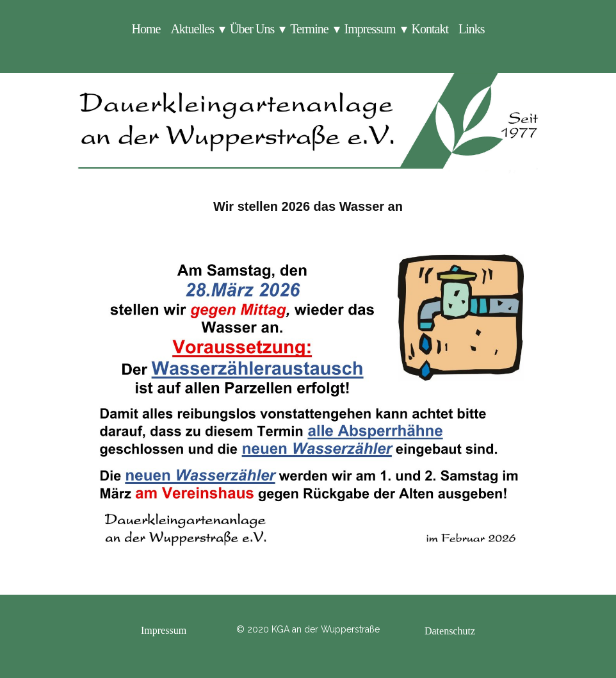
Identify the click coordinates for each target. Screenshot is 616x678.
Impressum (370, 29)
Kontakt (430, 29)
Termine (309, 29)
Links (472, 29)
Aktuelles (192, 29)
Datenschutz (450, 631)
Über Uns (252, 29)
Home (146, 29)
